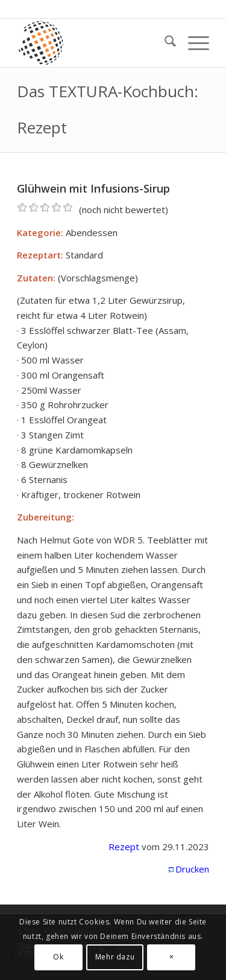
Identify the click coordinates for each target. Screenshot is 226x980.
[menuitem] (164, 43)
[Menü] (193, 43)
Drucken (192, 869)
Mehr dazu (115, 957)
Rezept (124, 847)
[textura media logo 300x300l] (94, 43)
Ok (58, 957)
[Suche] (164, 43)
